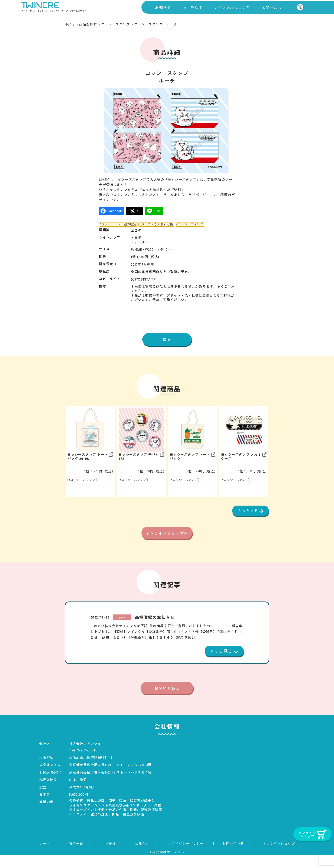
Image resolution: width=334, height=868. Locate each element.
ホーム (45, 856)
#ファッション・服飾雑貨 (118, 224)
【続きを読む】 (186, 649)
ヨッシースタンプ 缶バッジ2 (139, 457)
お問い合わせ (273, 7)
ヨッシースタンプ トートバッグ (190, 457)
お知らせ (163, 7)
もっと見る (247, 511)
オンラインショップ (279, 856)
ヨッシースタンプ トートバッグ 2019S (88, 457)
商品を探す (193, 7)
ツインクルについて (232, 7)
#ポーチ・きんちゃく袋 (156, 224)
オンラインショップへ (167, 540)
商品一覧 (76, 856)
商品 (122, 629)
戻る (167, 340)
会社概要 (109, 856)
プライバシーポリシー (186, 856)
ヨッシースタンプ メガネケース (241, 457)
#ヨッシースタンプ (189, 224)
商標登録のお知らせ (155, 629)
